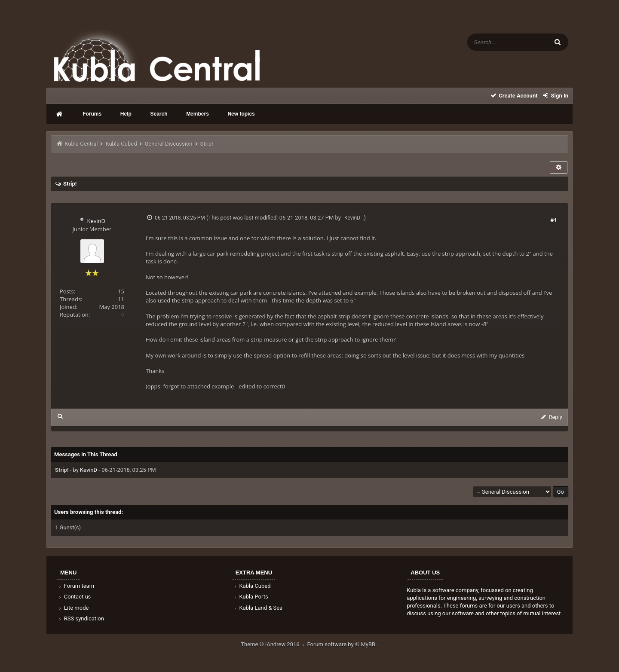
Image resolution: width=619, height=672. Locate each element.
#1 (554, 220)
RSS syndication (81, 619)
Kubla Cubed (121, 144)
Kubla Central (81, 144)
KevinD (96, 221)
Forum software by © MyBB (342, 644)
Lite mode (73, 608)
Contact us (74, 597)
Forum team (76, 586)
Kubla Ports (251, 597)
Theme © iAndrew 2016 (274, 644)
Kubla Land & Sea (258, 608)
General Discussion (169, 144)
